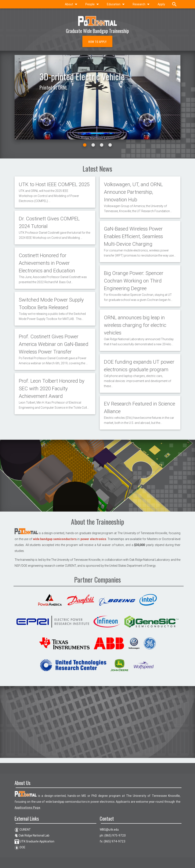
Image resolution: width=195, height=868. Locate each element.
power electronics (93, 539)
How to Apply (97, 42)
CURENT (23, 830)
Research (142, 4)
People (93, 4)
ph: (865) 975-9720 (113, 835)
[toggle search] (174, 4)
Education (117, 4)
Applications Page (27, 808)
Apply (161, 4)
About (72, 4)
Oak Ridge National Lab (32, 835)
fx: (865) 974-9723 (112, 841)
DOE (20, 847)
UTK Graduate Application (34, 841)
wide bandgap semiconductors (55, 539)
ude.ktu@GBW (109, 830)
